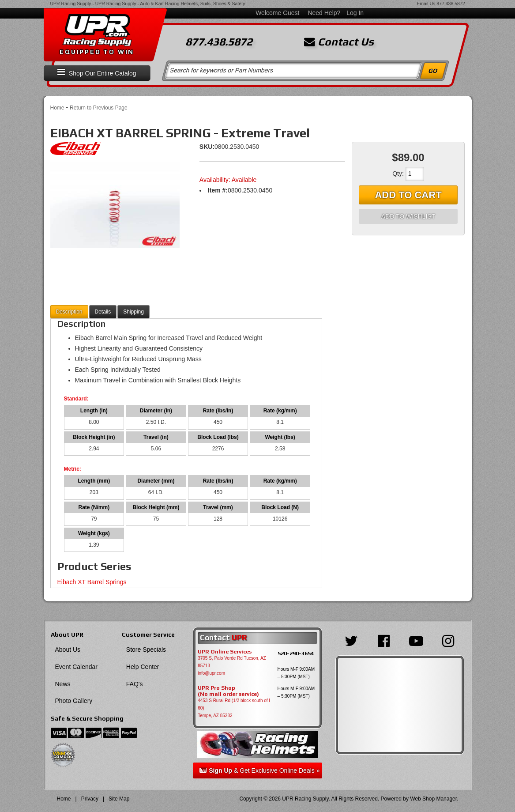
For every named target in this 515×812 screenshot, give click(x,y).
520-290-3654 (296, 653)
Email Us (426, 4)
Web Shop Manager (433, 799)
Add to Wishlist (408, 216)
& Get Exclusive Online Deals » (259, 770)
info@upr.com (211, 673)
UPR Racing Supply (71, 4)
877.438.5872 (451, 4)
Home (57, 108)
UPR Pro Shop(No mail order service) (228, 691)
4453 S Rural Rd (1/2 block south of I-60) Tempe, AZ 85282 (235, 708)
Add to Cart (408, 195)
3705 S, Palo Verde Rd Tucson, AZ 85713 (232, 662)
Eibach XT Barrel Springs (92, 582)
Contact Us (339, 42)
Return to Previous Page (99, 108)
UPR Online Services (225, 652)
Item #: (218, 190)
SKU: (207, 147)
